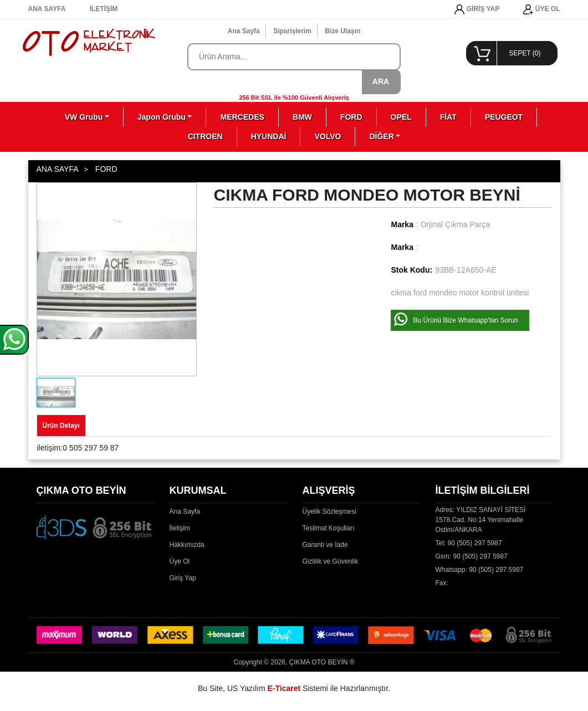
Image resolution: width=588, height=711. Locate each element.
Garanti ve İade (325, 545)
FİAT (448, 117)
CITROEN (205, 136)
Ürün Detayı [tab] (61, 426)
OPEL (401, 117)
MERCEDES (242, 117)
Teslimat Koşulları (329, 528)
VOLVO (328, 136)
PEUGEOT (504, 117)
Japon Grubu (162, 117)
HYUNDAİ (269, 136)
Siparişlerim (292, 31)
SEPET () (525, 53)
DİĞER (381, 136)
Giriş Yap (183, 578)
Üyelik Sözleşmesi (329, 511)
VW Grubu (84, 117)
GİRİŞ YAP (477, 9)
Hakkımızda (187, 545)
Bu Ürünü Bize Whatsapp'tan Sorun (465, 320)
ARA (381, 81)
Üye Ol (180, 561)
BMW (302, 117)
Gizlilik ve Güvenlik (331, 561)
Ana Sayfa (244, 31)
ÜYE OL (541, 9)
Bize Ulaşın (342, 31)
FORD (351, 117)
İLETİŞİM (104, 9)
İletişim (180, 528)
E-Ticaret (284, 688)
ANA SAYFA (47, 9)
